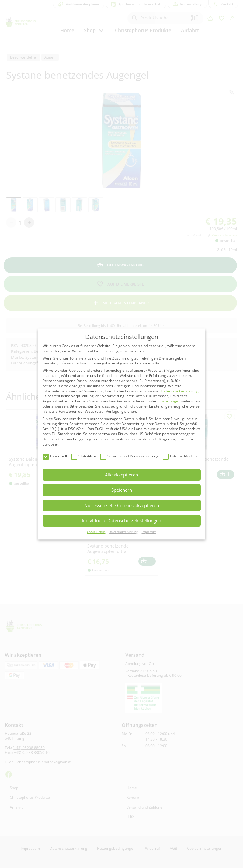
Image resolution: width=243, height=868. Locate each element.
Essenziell (55, 456)
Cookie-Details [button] (96, 532)
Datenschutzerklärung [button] (124, 532)
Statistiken (84, 456)
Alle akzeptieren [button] (121, 475)
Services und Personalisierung (129, 456)
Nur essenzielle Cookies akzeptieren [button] (122, 505)
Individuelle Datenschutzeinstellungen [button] (121, 520)
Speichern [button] (122, 490)
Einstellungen (169, 401)
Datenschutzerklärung (180, 391)
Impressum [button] (149, 532)
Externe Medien (180, 456)
